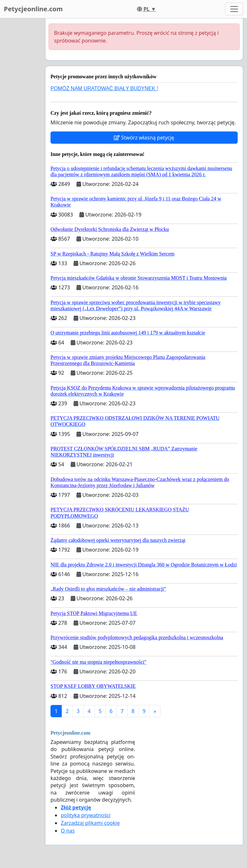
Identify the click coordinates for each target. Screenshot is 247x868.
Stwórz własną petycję (144, 138)
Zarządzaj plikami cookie (90, 823)
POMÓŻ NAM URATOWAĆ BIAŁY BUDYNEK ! (104, 88)
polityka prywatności (86, 815)
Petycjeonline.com (33, 9)
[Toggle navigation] (234, 9)
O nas (68, 831)
